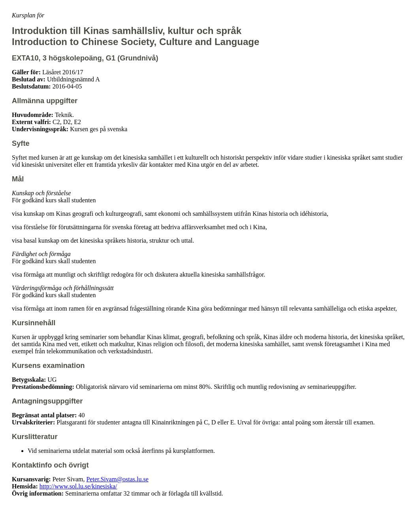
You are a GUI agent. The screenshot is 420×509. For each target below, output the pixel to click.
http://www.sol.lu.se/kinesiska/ (78, 486)
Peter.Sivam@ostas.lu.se (117, 479)
